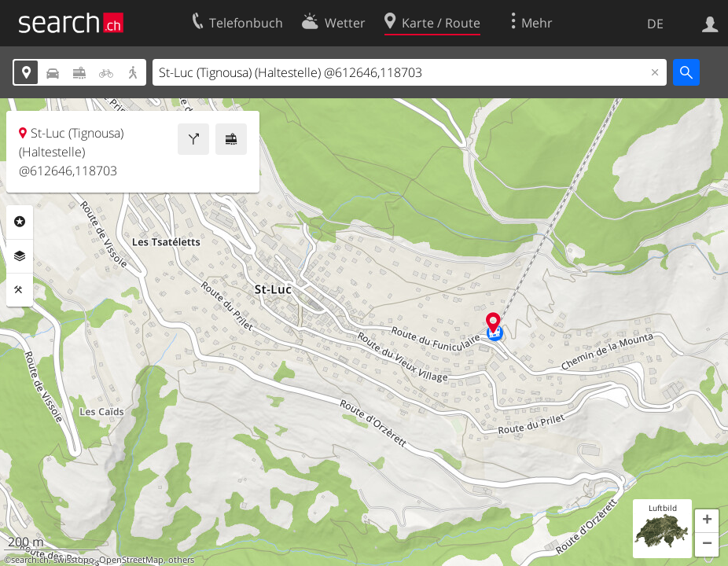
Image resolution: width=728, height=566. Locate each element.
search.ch (30, 560)
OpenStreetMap (131, 560)
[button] (707, 521)
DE (655, 24)
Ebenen (20, 256)
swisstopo (74, 560)
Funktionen (20, 290)
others (181, 560)
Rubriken (20, 222)
